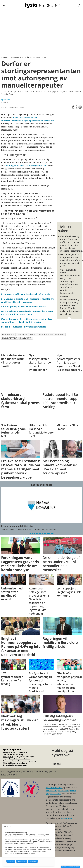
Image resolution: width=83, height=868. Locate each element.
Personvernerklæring (15, 755)
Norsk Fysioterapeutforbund (20, 759)
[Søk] (79, 5)
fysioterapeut (8, 335)
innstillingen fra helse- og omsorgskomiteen (25, 166)
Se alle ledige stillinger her (41, 533)
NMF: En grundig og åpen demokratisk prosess (24, 307)
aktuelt (33, 335)
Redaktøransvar (9, 775)
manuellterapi (25, 338)
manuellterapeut (10, 338)
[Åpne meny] (4, 5)
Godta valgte (22, 861)
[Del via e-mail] (80, 107)
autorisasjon (22, 335)
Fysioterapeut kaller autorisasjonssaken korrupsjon (26, 294)
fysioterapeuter (46, 335)
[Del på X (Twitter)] (77, 107)
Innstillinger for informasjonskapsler (70, 867)
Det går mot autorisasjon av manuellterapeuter (24, 327)
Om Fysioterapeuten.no (18, 765)
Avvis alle (11, 861)
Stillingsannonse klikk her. (18, 763)
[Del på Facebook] (73, 107)
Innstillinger (33, 861)
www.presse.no (68, 818)
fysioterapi (60, 335)
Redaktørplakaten (54, 788)
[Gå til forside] (42, 5)
